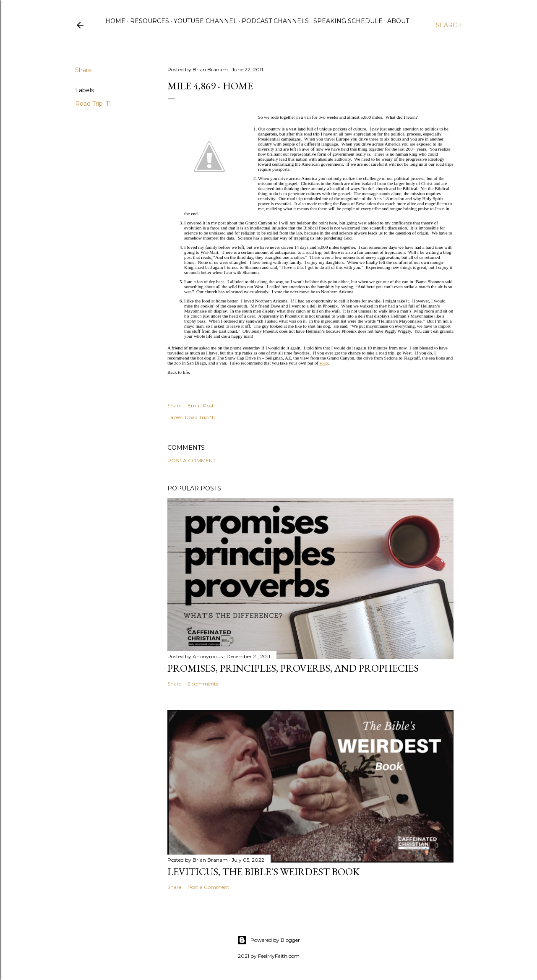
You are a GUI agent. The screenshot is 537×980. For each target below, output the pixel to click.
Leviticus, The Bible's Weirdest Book (263, 872)
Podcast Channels (275, 21)
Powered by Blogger (268, 940)
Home (115, 21)
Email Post (201, 405)
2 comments (203, 684)
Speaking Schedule (348, 21)
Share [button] (83, 70)
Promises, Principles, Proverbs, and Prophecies (293, 668)
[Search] (449, 25)
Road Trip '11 (93, 104)
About (398, 21)
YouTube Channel (205, 21)
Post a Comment (192, 460)
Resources (150, 21)
